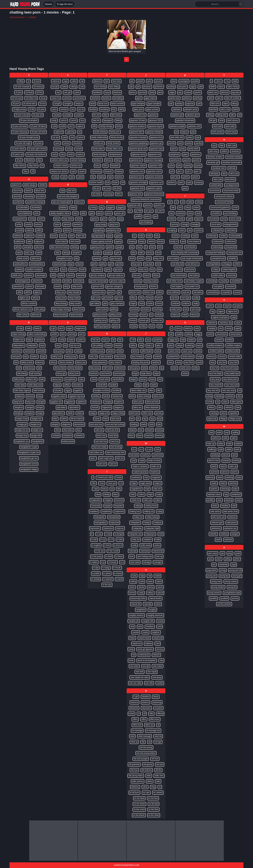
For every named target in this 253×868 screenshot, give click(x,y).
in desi (120, 540)
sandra (198, 351)
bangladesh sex (22, 441)
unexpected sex (235, 253)
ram (171, 213)
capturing (70, 132)
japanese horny (139, 154)
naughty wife (148, 621)
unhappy (227, 264)
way (226, 494)
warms (235, 472)
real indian (194, 275)
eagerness (80, 328)
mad (134, 461)
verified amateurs (215, 345)
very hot (215, 368)
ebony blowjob (75, 368)
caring (69, 149)
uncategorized (231, 185)
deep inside (74, 298)
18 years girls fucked (37, 149)
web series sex (219, 517)
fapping (101, 177)
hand (94, 379)
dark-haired (62, 241)
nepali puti (158, 638)
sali (200, 340)
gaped (118, 236)
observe (145, 702)
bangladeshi (38, 441)
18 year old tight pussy (29, 137)
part (172, 171)
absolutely (29, 196)
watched (233, 483)
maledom (148, 540)
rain (180, 208)
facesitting (118, 98)
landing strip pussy (141, 362)
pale (193, 132)
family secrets (117, 137)
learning (159, 436)
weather (225, 506)
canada (57, 115)
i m (121, 483)
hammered (106, 374)
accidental (18, 202)
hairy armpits (106, 357)
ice (112, 489)
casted (80, 177)
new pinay (157, 677)
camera (67, 98)
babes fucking (18, 334)
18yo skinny (20, 166)
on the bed (154, 804)
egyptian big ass (76, 396)
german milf (98, 287)
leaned (150, 430)
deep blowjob (74, 292)
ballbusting (18, 379)
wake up (211, 444)
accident (41, 196)
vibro (239, 396)
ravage (185, 224)
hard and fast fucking (115, 424)
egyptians (70, 402)
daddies (63, 208)
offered (160, 714)
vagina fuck (232, 312)
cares (57, 143)
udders (225, 151)
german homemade (98, 281)
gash (117, 253)
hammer (94, 374)
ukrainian (235, 151)
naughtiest (141, 610)
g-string (93, 208)
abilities (43, 185)
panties (199, 143)
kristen (143, 326)
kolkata (159, 315)
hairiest (118, 345)
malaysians (150, 534)
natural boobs (155, 598)
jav (130, 211)
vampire (212, 328)
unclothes (216, 213)
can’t (71, 126)
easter (71, 340)
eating (78, 351)
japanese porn (137, 177)
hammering (119, 374)
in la (122, 562)
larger (157, 374)
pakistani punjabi (177, 126)
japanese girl (157, 143)
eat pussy (59, 351)
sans (170, 362)
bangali (41, 402)
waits (225, 438)
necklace (150, 627)
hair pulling (97, 345)
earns (82, 334)
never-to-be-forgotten (147, 660)
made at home (154, 461)
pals (198, 137)
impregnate (100, 517)
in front (107, 545)
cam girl (67, 92)
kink (158, 264)
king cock (158, 258)
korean (133, 320)
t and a (218, 81)
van (221, 328)
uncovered (213, 219)
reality (196, 298)
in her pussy (97, 556)
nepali (132, 638)
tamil (221, 121)
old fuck (155, 759)
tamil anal (217, 126)
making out (149, 511)
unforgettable (213, 264)
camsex (64, 109)
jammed (143, 92)
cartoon (80, 154)
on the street (154, 815)
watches (214, 489)
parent (187, 160)
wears (239, 500)
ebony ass (81, 362)
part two (175, 177)
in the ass (107, 585)
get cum (96, 298)
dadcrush (79, 202)
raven (182, 230)
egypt (68, 390)
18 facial (29, 92)
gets (105, 303)
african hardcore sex (23, 309)
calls (82, 87)
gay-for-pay (116, 258)
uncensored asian (231, 191)
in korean (113, 562)
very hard (233, 362)
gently (108, 270)
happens (118, 407)
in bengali (119, 534)
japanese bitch (137, 132)
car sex (56, 137)
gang (120, 219)
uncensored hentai (224, 202)
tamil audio (230, 126)
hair (120, 340)
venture (219, 340)
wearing (229, 500)
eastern (81, 340)
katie (141, 236)
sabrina (188, 328)
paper (185, 154)
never (131, 660)
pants (174, 149)
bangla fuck (37, 419)
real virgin (186, 298)
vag (212, 312)
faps (110, 177)
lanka (144, 368)
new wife (149, 683)
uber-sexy (213, 151)
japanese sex (156, 183)
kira (152, 270)
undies (223, 236)
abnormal (17, 191)
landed (157, 357)
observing (157, 702)
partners (172, 183)
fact (114, 109)
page (193, 87)
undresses (230, 241)
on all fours (134, 793)
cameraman (79, 98)
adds (29, 241)
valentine (212, 323)
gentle (119, 264)
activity (28, 224)
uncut (224, 219)
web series (215, 511)
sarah (199, 362)
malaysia (158, 523)
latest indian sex (138, 390)
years (219, 559)
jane (160, 92)
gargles (98, 253)
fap (93, 177)
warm (223, 466)
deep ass (60, 292)
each (61, 328)
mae (146, 478)
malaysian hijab (152, 528)
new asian (134, 666)
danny (54, 236)
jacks (149, 81)
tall (240, 115)
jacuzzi (158, 81)
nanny (151, 587)
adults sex (17, 275)
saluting (190, 345)
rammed (181, 213)
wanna (226, 455)
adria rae (29, 253)
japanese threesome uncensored (146, 200)
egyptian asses (59, 396)
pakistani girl (177, 115)
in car (103, 540)
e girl (53, 328)
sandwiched (173, 357)
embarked (67, 436)
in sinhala (96, 579)
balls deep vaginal (22, 390)
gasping (97, 258)
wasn (239, 478)
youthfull (224, 598)
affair (20, 292)
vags (234, 317)
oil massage (137, 731)
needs (145, 632)
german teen (99, 292)
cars (63, 154)
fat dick (117, 188)
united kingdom (229, 270)
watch (223, 483)
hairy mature (115, 362)
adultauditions (20, 264)
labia (140, 340)
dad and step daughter (68, 196)
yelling (228, 559)
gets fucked (102, 309)
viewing (214, 413)
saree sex (185, 368)
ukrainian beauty (234, 157)
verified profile (233, 351)
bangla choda (22, 419)
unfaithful (232, 258)
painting (197, 98)
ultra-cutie (218, 179)
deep (66, 287)
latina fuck (158, 396)
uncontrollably (230, 213)
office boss (155, 719)
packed (195, 81)
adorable (28, 247)
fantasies (115, 166)
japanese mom (137, 171)
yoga (234, 565)
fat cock (107, 188)
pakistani (177, 109)
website (213, 534)
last (160, 379)
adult (39, 253)
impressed (114, 523)
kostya (134, 326)
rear (186, 309)
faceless (106, 98)
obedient (146, 697)
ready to (174, 241)
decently (81, 275)
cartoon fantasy (78, 160)
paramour (196, 154)
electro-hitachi (77, 419)
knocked (134, 309)
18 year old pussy (20, 132)
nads (134, 576)
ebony (53, 362)
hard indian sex (96, 453)
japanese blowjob (154, 132)
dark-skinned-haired (59, 247)
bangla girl (22, 424)
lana (158, 351)
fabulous (97, 81)
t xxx (227, 81)
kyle (159, 326)
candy (54, 121)
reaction (199, 230)
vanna (229, 328)
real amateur (194, 241)
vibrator (230, 396)
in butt (94, 540)
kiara (152, 247)
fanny (97, 166)
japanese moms (154, 171)
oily (143, 742)
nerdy (131, 649)
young (223, 570)
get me (119, 298)
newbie (160, 683)
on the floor (153, 809)
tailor (211, 98)
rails (173, 208)
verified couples (233, 345)
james (133, 92)
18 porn (16, 104)
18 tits (32, 109)
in (92, 534)
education (77, 385)
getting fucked (100, 315)
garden (110, 247)
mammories (158, 551)
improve (120, 528)
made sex (155, 466)
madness (155, 472)
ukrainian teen (219, 168)
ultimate (232, 168)
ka (134, 236)
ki (146, 247)
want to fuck (214, 461)
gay (105, 258)
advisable (40, 287)
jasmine (148, 205)
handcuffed (117, 379)
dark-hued (75, 241)
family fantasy (100, 132)
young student (218, 587)
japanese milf (155, 166)
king (149, 258)
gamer (109, 213)
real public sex (192, 287)
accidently (36, 208)
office (144, 719)
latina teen (134, 413)
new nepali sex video (140, 677)
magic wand (145, 483)
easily (62, 340)
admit (18, 247)
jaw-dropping (146, 222)
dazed (79, 264)
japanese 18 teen (138, 121)
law (132, 419)
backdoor (17, 351)
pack (174, 81)
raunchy (175, 224)
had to (105, 340)
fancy (118, 160)
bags (43, 357)
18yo (39, 160)
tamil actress (233, 121)
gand (112, 219)
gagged (110, 208)
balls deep (20, 385)
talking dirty (222, 115)
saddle (179, 334)
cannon (64, 121)
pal (177, 132)
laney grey (134, 368)
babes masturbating (37, 334)
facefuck (117, 92)
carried (79, 149)
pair (171, 104)
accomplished (25, 213)
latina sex (137, 407)
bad (26, 357)
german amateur (98, 275)
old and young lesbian (146, 753)
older (149, 776)
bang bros (18, 402)
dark (71, 236)
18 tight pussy (19, 109)
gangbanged (98, 236)
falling (118, 121)
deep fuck (61, 298)
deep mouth (75, 303)
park (179, 166)
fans (105, 166)
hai (113, 340)
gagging (121, 208)
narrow (132, 593)
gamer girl (120, 213)
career (81, 137)
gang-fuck (114, 224)
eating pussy (71, 357)
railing (199, 202)
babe (29, 328)
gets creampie (117, 303)
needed (136, 632)
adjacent (39, 241)
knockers (146, 309)
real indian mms (175, 281)
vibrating (219, 396)
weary (215, 506)
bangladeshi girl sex (29, 458)
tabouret (225, 92)
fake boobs (116, 115)
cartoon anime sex (59, 160)
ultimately (214, 174)
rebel (185, 315)
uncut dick (216, 224)
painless (187, 98)
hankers (119, 402)
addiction (29, 236)
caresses (77, 143)
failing (122, 109)
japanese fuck (156, 137)
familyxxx (98, 160)
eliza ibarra (68, 430)
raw (190, 230)
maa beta (134, 455)
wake (234, 438)
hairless (111, 351)
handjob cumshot (102, 390)
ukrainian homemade (232, 162)
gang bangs (101, 224)
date (58, 253)
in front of (118, 545)
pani (180, 143)
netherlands (144, 655)
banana (30, 396)
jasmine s (159, 205)
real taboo (198, 292)
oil (158, 725)
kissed (147, 275)
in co (111, 540)
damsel (67, 224)
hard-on (113, 464)
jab (132, 81)
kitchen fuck (135, 292)
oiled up (134, 742)
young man (216, 581)
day (77, 258)
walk (229, 444)
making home (151, 506)
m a (134, 449)
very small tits (216, 385)
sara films (189, 362)
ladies (133, 345)
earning (72, 334)
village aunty (235, 419)
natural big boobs (138, 598)
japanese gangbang (139, 143)
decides (67, 281)
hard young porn (17, 17)
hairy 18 (93, 357)
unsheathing (213, 292)
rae (170, 202)
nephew (148, 644)
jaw (155, 216)
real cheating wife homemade (185, 253)
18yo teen (33, 166)
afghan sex (24, 298)
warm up (233, 466)
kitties (133, 298)
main (133, 494)
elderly (64, 419)
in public (96, 573)
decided (56, 281)
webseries (216, 528)
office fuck (137, 725)
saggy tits (173, 340)
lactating (157, 340)
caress (66, 143)
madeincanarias (140, 472)
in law (96, 568)
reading (185, 236)
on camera (158, 793)
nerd (158, 644)
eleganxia (66, 424)
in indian (94, 562)
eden (81, 379)
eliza (58, 430)
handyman (96, 402)
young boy (224, 576)
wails (219, 432)
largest (133, 379)
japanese (153, 115)
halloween (120, 368)
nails (142, 581)
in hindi (109, 556)
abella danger (30, 185)
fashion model (96, 183)
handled (116, 390)
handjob (113, 385)
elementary (79, 424)
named (141, 587)
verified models (216, 351)
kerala (161, 241)
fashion (119, 177)
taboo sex (213, 92)
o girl (136, 697)
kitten (160, 292)
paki (199, 104)
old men (134, 770)
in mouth (117, 568)
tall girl (213, 121)
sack (197, 328)
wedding (224, 534)
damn (57, 224)
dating (66, 253)
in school (118, 573)
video (225, 402)
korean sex (157, 320)
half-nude (107, 368)
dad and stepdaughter (62, 202)
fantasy (119, 171)
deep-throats (76, 315)
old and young (146, 747)
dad (62, 191)
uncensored (215, 191)
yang (230, 553)
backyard (16, 357)
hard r (93, 458)
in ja (103, 562)
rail (183, 202)
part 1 (180, 171)
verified (229, 340)
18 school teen (29, 104)
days (71, 264)
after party (40, 309)
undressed (218, 241)
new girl (146, 666)
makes (158, 500)
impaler (108, 506)
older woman (138, 781)
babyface (39, 340)
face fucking (100, 87)
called (64, 87)
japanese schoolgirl (138, 183)
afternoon (36, 315)
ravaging (172, 230)
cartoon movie (61, 166)
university (232, 275)
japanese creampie (138, 137)
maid (147, 489)
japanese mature (138, 166)
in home (119, 556)
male (161, 534)
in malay (106, 568)
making (138, 506)
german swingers (114, 287)
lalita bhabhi (147, 351)
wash (220, 478)
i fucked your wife (104, 478)
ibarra (104, 489)
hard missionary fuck (116, 453)
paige (172, 92)
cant (54, 126)
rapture (199, 219)
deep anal (77, 287)
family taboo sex (114, 149)
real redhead (174, 292)
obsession (146, 708)
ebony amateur (66, 362)
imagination (96, 500)
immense (119, 500)
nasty (141, 593)
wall (221, 449)
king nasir (136, 264)
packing (171, 87)
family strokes (113, 143)
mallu (134, 545)
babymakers (19, 345)
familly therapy (106, 126)
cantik (63, 126)
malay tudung (152, 517)
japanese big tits (156, 126)
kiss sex (137, 275)
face (107, 81)
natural (160, 593)
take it (219, 98)
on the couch (139, 809)
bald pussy (29, 368)
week (218, 540)
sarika (196, 368)
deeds (58, 287)
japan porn (138, 109)
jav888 (138, 216)
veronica (211, 357)
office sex (149, 725)
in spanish (108, 579)
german (118, 270)
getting (114, 309)
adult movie (23, 258)
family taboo (98, 149)
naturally (148, 604)
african (35, 298)
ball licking (22, 374)
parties (185, 177)
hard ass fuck (113, 430)
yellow (237, 559)
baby (29, 340)
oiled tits (158, 736)
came (77, 92)
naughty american (155, 615)
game (100, 213)
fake (106, 115)
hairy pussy (95, 368)
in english (96, 545)
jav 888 (139, 211)
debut (61, 275)
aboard (28, 191)
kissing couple (151, 281)
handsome (117, 396)
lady (141, 345)
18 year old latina (38, 126)
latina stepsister (152, 407)
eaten (69, 351)
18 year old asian (20, 126)
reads (195, 236)
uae (214, 146)
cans (82, 121)
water (235, 489)
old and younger (141, 759)
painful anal (174, 98)
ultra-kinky (230, 179)
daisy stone (68, 219)
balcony (40, 362)
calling (73, 87)
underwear (212, 236)
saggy (198, 334)
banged (30, 407)
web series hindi (231, 511)
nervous (160, 649)
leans (131, 436)
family (119, 126)
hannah (95, 407)
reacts (176, 236)
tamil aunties (217, 132)
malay (160, 511)
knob (142, 303)
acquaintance (20, 219)
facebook (97, 92)
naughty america (136, 615)
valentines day (226, 323)
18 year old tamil (38, 132)
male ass (136, 540)
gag (102, 208)
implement (119, 511)
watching (225, 489)
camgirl (57, 104)
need (160, 627)
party (189, 183)
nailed (157, 576)
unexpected (231, 247)
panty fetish (194, 149)
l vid (133, 340)
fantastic (109, 171)
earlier (54, 334)
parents (196, 160)
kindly (141, 258)
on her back (139, 798)
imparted (119, 506)
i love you (112, 483)
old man (160, 764)
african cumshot (29, 303)
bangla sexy (22, 436)
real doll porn (192, 264)
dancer (67, 230)
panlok (189, 143)
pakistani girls (192, 115)
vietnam (229, 407)
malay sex (138, 517)
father (119, 194)
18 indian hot (31, 98)
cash (64, 177)
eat (65, 345)
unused (237, 292)
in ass (99, 534)
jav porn (160, 211)
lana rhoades (137, 357)
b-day (20, 328)
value (238, 323)
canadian (68, 115)
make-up (147, 500)
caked (74, 81)
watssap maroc (214, 494)
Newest (48, 4)
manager (158, 562)
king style (148, 264)
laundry (159, 413)
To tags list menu (65, 4)
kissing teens (141, 287)
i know (119, 478)
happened (106, 407)
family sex (99, 143)
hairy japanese (100, 362)
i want (96, 489)
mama (157, 545)
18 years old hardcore (36, 154)
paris (171, 166)
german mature (117, 281)
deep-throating (61, 315)
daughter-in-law (64, 258)
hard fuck (115, 441)
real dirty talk (177, 264)
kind (158, 253)
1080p (21, 81)
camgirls (68, 104)
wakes (221, 444)
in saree (107, 573)
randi (198, 213)
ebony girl (61, 374)
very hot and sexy (229, 368)
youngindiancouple (232, 593)
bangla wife (36, 436)
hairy (120, 351)
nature (158, 604)
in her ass (100, 551)
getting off (114, 320)
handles (96, 396)
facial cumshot (118, 104)
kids (134, 253)
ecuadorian (71, 379)
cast (72, 177)
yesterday (223, 565)
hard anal (116, 419)
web (234, 506)
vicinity (210, 402)
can (73, 109)
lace (148, 340)
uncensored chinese (224, 196)
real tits (175, 298)
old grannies (134, 764)
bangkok (29, 413)
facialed (93, 109)
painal (188, 92)
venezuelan (235, 334)
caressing (58, 149)
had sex (96, 340)
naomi (160, 587)
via (240, 390)
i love (102, 483)
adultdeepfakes (37, 264)
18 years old (18, 154)
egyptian (78, 390)
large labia (146, 374)
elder (55, 419)
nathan (150, 593)
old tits (158, 770)
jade (131, 87)
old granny (148, 764)
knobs (150, 303)
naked (159, 581)
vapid (238, 328)
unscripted (218, 287)
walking (212, 449)
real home (190, 270)
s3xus (178, 328)
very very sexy (228, 390)
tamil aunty (232, 132)
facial (93, 104)
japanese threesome (154, 194)
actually (20, 230)
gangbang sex (113, 230)
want (234, 455)
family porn (115, 132)
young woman (214, 593)
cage (66, 81)
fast (108, 183)
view (238, 407)
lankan (153, 368)
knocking (157, 309)
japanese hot (155, 154)
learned (149, 436)
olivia (145, 787)
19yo (26, 171)
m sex (149, 449)
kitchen (154, 287)
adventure (37, 281)
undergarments (230, 224)
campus (79, 104)
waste (214, 483)
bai (16, 362)
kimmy (150, 253)
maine (141, 494)
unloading (212, 281)
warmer (225, 472)
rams (190, 213)
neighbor (156, 632)
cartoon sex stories (59, 171)
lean (141, 430)
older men (159, 776)
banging (18, 413)
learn (140, 436)
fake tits (96, 121)
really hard (176, 309)
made (142, 461)
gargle (119, 247)
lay (138, 419)
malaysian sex (135, 534)
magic (134, 483)
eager (70, 328)
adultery (20, 270)
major (150, 494)
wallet (229, 449)
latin (159, 390)
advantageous (23, 281)
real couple (173, 258)
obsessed (134, 708)
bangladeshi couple (29, 447)
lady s (159, 345)
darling (75, 247)
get (119, 292)
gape (110, 236)
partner (195, 177)
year (210, 559)
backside (41, 351)
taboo (221, 87)
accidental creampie (35, 202)
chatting (32, 17)
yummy (235, 598)
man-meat (135, 562)
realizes (186, 303)
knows (144, 315)
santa (179, 362)
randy (181, 219)
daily (83, 213)
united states (218, 275)
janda (152, 92)
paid (201, 87)
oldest (150, 781)
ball (39, 368)
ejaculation (74, 407)
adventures (18, 287)
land (149, 357)
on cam (146, 793)
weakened (236, 494)
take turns (215, 104)
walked (238, 444)
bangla (40, 413)
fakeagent (108, 121)
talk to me (225, 109)
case (73, 171)
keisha (151, 241)
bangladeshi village (29, 469)
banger (40, 407)
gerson (111, 292)
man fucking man (145, 556)
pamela (171, 143)
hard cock (101, 436)
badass (34, 357)
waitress (216, 438)
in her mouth (113, 551)
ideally (107, 494)
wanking (215, 455)
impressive (108, 528)
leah (152, 424)
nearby (160, 621)
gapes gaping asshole (102, 241)
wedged (235, 534)
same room (174, 351)
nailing (133, 581)
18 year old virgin (23, 143)
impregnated (114, 517)
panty (182, 149)
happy (93, 413)
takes (226, 104)
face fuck (116, 81)
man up (159, 556)
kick (160, 247)
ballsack (20, 396)
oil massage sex (153, 731)
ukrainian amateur (215, 157)
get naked (95, 303)
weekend (228, 540)
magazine (156, 478)
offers (135, 719)
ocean (132, 714)
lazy (152, 419)
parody (198, 166)
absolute (17, 196)
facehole (95, 98)
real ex (179, 270)
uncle (235, 208)
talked (236, 109)
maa (158, 449)
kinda (132, 258)
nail (149, 576)
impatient (94, 511)
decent (71, 275)
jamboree (159, 87)
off (144, 714)
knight (133, 303)
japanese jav (136, 160)
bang (39, 396)
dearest (73, 270)
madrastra (136, 478)
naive (150, 581)
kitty (141, 298)
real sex (186, 292)
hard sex (120, 458)
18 (28, 81)
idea (119, 489)
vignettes (234, 413)
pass (185, 188)
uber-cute (232, 146)
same (199, 345)
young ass (212, 576)
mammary (145, 551)
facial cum (103, 104)
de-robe (54, 270)
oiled (132, 736)
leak (159, 424)
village (223, 419)
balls (42, 379)
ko (151, 315)
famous (109, 160)
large (135, 374)
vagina (221, 312)
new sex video (135, 683)
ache (37, 213)
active (19, 224)
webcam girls (217, 523)
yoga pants (212, 570)
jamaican (147, 87)
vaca (218, 306)
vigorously (212, 419)
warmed (214, 472)
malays (147, 523)
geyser (116, 326)
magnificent (136, 489)
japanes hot (140, 115)
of (139, 714)
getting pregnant (102, 326)
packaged (184, 81)
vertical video (235, 357)
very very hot (213, 390)
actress (38, 224)
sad (171, 334)
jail (138, 87)
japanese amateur (137, 126)
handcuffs (102, 385)
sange (200, 357)
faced (107, 92)
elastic (70, 413)
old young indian (136, 776)
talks (233, 115)
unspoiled (226, 292)
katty (149, 236)
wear (219, 500)
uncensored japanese (220, 208)
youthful (213, 598)
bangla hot (35, 424)
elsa (79, 430)
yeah (238, 553)
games (95, 219)
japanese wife (135, 205)
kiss (160, 270)
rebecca (175, 315)
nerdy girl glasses (145, 649)
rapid (190, 219)
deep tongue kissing (61, 309)
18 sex (42, 104)
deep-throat (78, 309)
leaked (132, 430)
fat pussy (108, 194)
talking (210, 115)
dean (64, 270)
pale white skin (177, 137)
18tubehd (29, 160)
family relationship (99, 137)
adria (19, 253)
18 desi (18, 92)
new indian (158, 666)
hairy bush (120, 357)
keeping (132, 241)
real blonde (190, 247)
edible (67, 385)
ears (54, 340)
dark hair (81, 236)
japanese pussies (154, 177)
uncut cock (235, 219)
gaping (118, 241)
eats (82, 357)
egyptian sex (56, 402)
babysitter (32, 345)
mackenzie (158, 455)
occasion (158, 708)
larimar (143, 379)
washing (229, 478)
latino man (147, 413)
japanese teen (135, 194)
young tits (232, 587)
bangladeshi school (29, 464)
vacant (227, 306)
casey (55, 177)
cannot (74, 121)
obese (156, 697)
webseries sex (230, 528)
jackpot (140, 81)
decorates (78, 281)
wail (211, 432)
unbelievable (216, 185)
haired (109, 345)
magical (158, 483)
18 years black (18, 149)
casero (82, 171)
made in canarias (140, 466)
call (82, 81)
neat (132, 627)
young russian (231, 581)
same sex (187, 351)
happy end (104, 413)
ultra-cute (234, 174)
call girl (55, 87)
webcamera (232, 523)
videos (211, 407)
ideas (116, 494)
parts (181, 183)
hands (106, 396)
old (150, 742)
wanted (226, 461)
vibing (209, 396)
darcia (63, 236)
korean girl (144, 320)
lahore (135, 351)
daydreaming (59, 264)
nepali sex (137, 644)
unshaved (231, 287)
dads (75, 213)
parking (188, 166)
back (42, 345)
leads (144, 424)
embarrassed (68, 441)
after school (23, 315)
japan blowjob (138, 104)
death (82, 270)
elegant (55, 424)
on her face (153, 798)
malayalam (135, 523)
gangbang (99, 230)
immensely (96, 506)
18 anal (37, 81)
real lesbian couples (194, 281)
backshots (29, 351)
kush (152, 326)
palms (190, 137)
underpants (217, 230)
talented (214, 109)
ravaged (195, 224)
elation (80, 413)
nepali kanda (144, 638)
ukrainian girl (213, 162)
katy (157, 236)
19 (42, 166)
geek (94, 264)
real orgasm (177, 287)
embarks (79, 436)
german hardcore (116, 275)
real (183, 241)
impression (95, 528)
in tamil (119, 579)
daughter (76, 253)
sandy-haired (188, 357)
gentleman (97, 270)
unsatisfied (236, 281)
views (223, 413)
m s (141, 449)
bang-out (30, 402)
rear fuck (195, 309)
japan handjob (154, 104)
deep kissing (61, 303)
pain (180, 92)
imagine (108, 500)
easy (58, 345)
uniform (237, 264)
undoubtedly (235, 236)
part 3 (198, 171)
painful (198, 92)
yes (214, 565)
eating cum (57, 357)
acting (32, 219)
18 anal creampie (22, 87)
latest (154, 385)
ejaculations (58, 413)
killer (141, 253)
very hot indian (216, 374)
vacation (238, 306)
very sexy (215, 379)
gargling (108, 253)
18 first (40, 92)
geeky (103, 264)
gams (104, 219)
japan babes (150, 98)
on (160, 787)
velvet (210, 334)
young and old (235, 570)
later (146, 385)
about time (40, 191)
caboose (56, 81)
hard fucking (116, 447)
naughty (152, 610)
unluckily (224, 281)
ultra (224, 174)
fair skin (97, 115)
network (156, 655)
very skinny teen (230, 379)
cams (54, 109)
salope (180, 345)
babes (37, 328)
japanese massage (153, 160)
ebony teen (57, 379)
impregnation (101, 523)
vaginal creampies (220, 317)
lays (145, 419)
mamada (133, 551)
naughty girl (134, 621)
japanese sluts (138, 188)
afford (28, 292)
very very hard (232, 385)
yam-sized (213, 553)
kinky (133, 270)
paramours (175, 160)
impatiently (106, 511)
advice (30, 287)
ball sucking (35, 374)
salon (171, 345)
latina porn (138, 402)
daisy (57, 219)
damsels (77, 224)
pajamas (190, 104)
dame (79, 219)
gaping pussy (97, 247)
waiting (235, 432)
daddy (73, 208)
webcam (232, 517)
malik (158, 540)
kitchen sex (149, 292)
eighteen (81, 402)
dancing (77, 230)
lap (162, 368)
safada (189, 334)
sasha (185, 374)
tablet (213, 87)
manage (147, 562)
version (222, 357)
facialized (104, 109)
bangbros (19, 407)
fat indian (97, 194)
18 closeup (38, 87)
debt (53, 275)
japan (139, 98)
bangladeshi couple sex (29, 453)
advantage (41, 275)
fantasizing (96, 171)
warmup (210, 478)
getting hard (115, 315)
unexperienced (218, 258)
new (161, 660)
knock (159, 303)
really (196, 303)
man (132, 556)
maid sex (157, 489)
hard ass (99, 430)
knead (150, 298)
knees (159, 298)
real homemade (179, 275)
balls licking (38, 390)
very (213, 362)
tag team (236, 92)
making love (135, 511)
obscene (134, 702)
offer (151, 714)
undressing (217, 247)
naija (142, 576)
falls (94, 126)
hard (106, 419)
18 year (41, 109)
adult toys (36, 258)
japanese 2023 (155, 121)
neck (140, 627)
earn (63, 334)
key (132, 247)
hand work (104, 379)
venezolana (222, 334)
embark (56, 436)
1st (33, 171)
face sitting (114, 87)
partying (199, 183)
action (41, 219)
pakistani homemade (185, 121)
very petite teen (232, 374)
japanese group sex (138, 149)
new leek (139, 672)
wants (214, 466)
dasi (83, 247)
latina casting (144, 396)
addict (39, 230)
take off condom (233, 98)
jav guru (149, 211)
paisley (179, 104)
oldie (158, 781)
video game (236, 402)
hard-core (102, 464)
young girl (237, 576)
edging (57, 385)
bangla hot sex (22, 430)
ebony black (60, 368)
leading (134, 424)
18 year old (38, 115)
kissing (138, 281)
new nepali (152, 672)
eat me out (75, 345)
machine (145, 455)
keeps (142, 241)
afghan (37, 292)
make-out (136, 500)
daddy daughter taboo (60, 213)
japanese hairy (156, 149)
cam (58, 92)
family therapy (99, 154)
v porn (210, 306)
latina (132, 396)
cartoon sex (76, 166)
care (72, 137)
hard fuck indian (100, 447)
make (159, 494)
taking (235, 104)
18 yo (19, 160)
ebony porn (74, 374)
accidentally (23, 208)
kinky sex (143, 270)
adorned (39, 247)
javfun (147, 216)
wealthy (210, 500)
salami (191, 340)
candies (79, 115)
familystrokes (115, 154)
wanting (236, 461)
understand (231, 230)
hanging (108, 402)
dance (58, 230)
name (132, 587)
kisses (156, 275)
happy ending (118, 413)
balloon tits (32, 379)
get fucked (107, 298)
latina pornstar (152, 402)
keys (139, 247)
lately (138, 385)
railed (190, 202)
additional (19, 241)
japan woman (153, 109)
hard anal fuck (96, 424)
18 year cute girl (22, 115)
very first (222, 362)
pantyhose (175, 154)
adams (30, 230)
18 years (38, 143)
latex (151, 390)
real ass (178, 247)
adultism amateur (34, 270)
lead (160, 419)
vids (220, 407)
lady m (150, 345)
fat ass (97, 188)
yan (222, 553)
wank (237, 449)
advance (29, 275)
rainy (188, 208)
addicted (18, 236)
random (172, 219)
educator (58, 390)
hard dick (113, 436)
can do (81, 109)
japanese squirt (154, 188)
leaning (159, 430)
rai (176, 202)
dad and (71, 191)
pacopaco (182, 87)
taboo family (233, 87)
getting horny (101, 320)
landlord (156, 362)
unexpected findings (215, 253)
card (64, 137)
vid (218, 402)
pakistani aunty (191, 109)
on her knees (139, 804)
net (134, 655)
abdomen (16, 185)
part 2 (189, 171)
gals (92, 213)
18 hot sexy (17, 98)
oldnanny (135, 787)
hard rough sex (106, 458)
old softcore (147, 770)
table (235, 81)
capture (80, 126)
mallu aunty (146, 545)
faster (115, 183)
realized (176, 303)
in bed (108, 534)
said (183, 340)
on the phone (139, 815)
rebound (195, 315)
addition (40, 236)
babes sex (19, 340)
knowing (133, 315)
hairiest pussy (98, 351)
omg (153, 787)
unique (216, 270)
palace (185, 132)
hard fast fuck (101, 441)
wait (227, 432)
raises (196, 208)
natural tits (136, 604)
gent (111, 264)
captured (59, 132)
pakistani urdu (194, 126)
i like (94, 483)
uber (222, 146)
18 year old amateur (29, 121)
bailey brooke (27, 362)
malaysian (137, 528)
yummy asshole (224, 604)
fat (123, 183)
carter (71, 154)
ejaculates (61, 407)
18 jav (43, 98)
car (80, 132)
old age (158, 742)
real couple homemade (192, 258)
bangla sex (37, 430)
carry (55, 154)
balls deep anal (35, 385)
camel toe (56, 98)
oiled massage (144, 736)
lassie (152, 379)
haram (97, 419)
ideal (98, 494)
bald (19, 368)
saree (174, 368)
